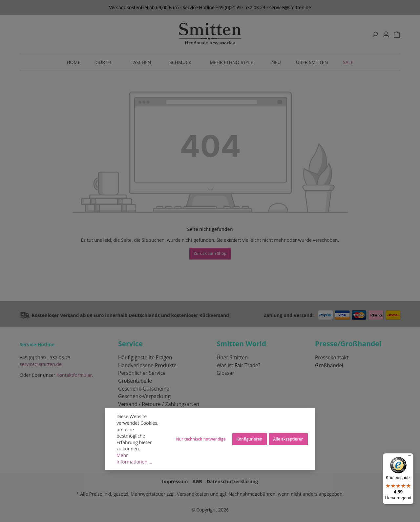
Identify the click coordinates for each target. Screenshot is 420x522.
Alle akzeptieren (289, 439)
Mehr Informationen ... (134, 458)
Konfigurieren (250, 439)
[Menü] (409, 457)
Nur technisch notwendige (201, 439)
